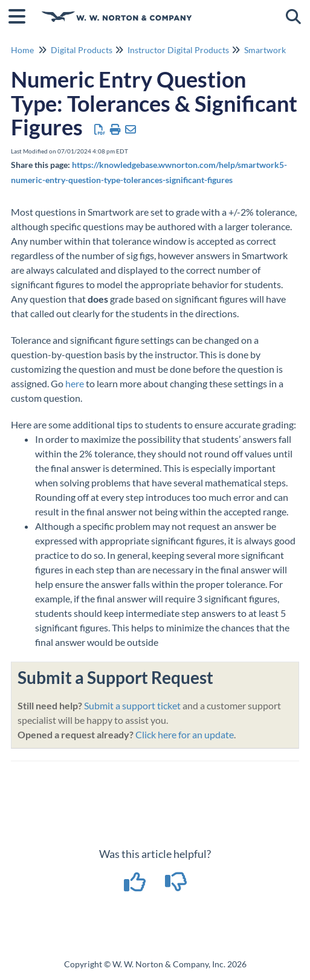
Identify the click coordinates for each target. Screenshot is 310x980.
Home (22, 50)
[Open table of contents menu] (21, 15)
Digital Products (82, 50)
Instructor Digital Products (178, 50)
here (75, 383)
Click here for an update (185, 734)
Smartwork (265, 50)
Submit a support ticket (132, 705)
